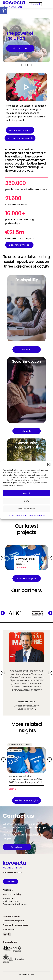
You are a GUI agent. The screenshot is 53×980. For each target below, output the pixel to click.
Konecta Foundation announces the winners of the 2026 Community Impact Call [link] (26, 779)
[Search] (35, 4)
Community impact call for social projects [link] (26, 561)
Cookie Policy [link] (14, 515)
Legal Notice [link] (39, 515)
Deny (26, 501)
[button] (49, 464)
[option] (26, 40)
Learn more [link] (22, 567)
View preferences (27, 509)
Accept (27, 493)
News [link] (11, 757)
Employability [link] (15, 751)
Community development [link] (20, 745)
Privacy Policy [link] (27, 515)
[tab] (22, 65)
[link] (4, 11)
